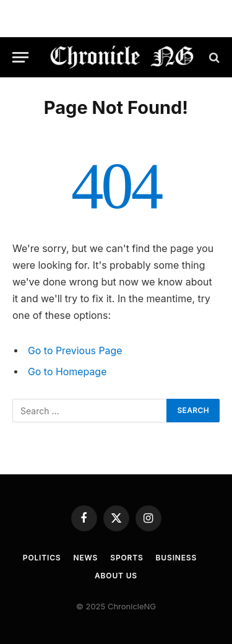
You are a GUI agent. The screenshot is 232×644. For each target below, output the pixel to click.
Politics (42, 558)
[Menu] (20, 57)
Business (177, 558)
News (86, 558)
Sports (127, 558)
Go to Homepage (67, 372)
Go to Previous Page (75, 351)
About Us (116, 576)
